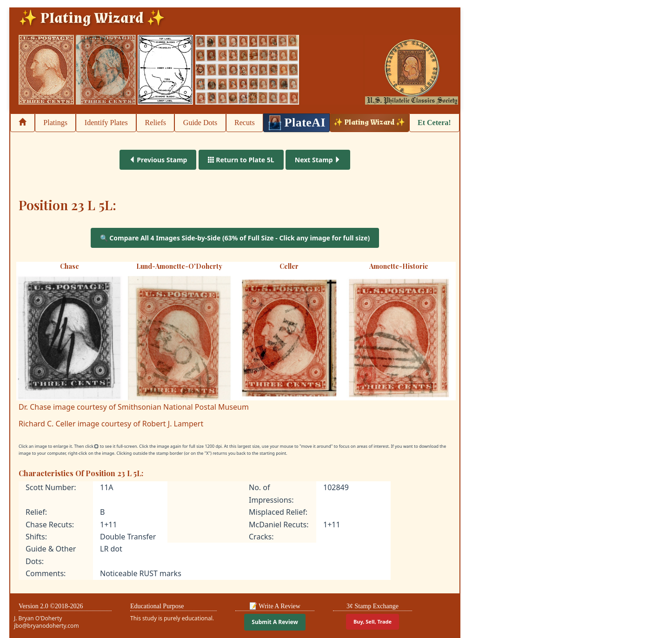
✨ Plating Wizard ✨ (369, 123)
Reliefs (156, 123)
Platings (55, 123)
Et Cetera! (434, 123)
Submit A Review (275, 622)
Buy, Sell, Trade (373, 621)
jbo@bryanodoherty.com (47, 626)
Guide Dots (200, 123)
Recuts (245, 123)
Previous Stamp (158, 160)
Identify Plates (106, 123)
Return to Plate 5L (241, 160)
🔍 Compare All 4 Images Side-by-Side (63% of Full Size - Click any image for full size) (235, 238)
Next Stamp (318, 160)
